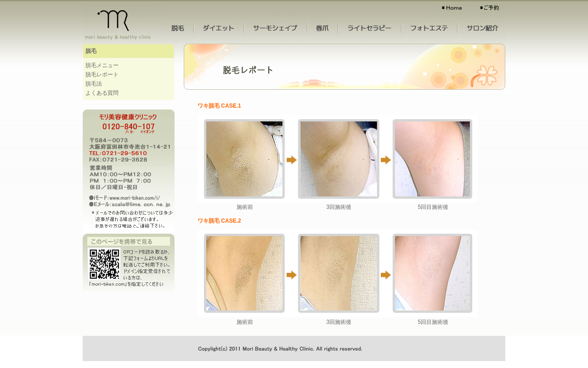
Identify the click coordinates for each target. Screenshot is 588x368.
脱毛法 (94, 84)
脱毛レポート (102, 75)
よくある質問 (102, 93)
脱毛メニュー (102, 65)
